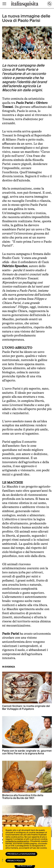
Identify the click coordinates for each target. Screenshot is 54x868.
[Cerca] (50, 4)
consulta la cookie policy (17, 841)
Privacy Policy (16, 861)
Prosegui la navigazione (21, 854)
